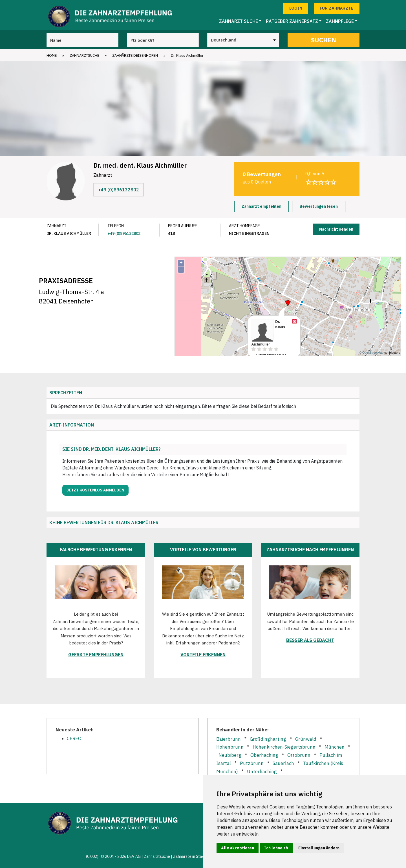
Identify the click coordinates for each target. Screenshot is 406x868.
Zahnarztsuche (84, 55)
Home (52, 55)
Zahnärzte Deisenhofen (135, 55)
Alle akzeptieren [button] (238, 848)
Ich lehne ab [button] (276, 848)
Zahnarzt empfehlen (262, 206)
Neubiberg (230, 755)
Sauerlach (283, 763)
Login (296, 8)
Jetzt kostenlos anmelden (95, 490)
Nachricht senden (336, 229)
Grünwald (306, 739)
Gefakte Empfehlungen (96, 655)
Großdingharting (268, 739)
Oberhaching (264, 755)
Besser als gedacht (310, 640)
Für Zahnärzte (337, 8)
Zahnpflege (340, 21)
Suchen (324, 40)
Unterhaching (262, 771)
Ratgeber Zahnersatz (292, 21)
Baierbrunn (229, 739)
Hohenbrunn (230, 747)
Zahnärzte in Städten (192, 856)
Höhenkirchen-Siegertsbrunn (284, 747)
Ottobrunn (299, 755)
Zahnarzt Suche (239, 21)
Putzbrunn (252, 763)
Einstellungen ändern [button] (319, 848)
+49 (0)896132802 (119, 190)
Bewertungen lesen (319, 206)
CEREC (74, 738)
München (335, 747)
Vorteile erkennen (203, 655)
